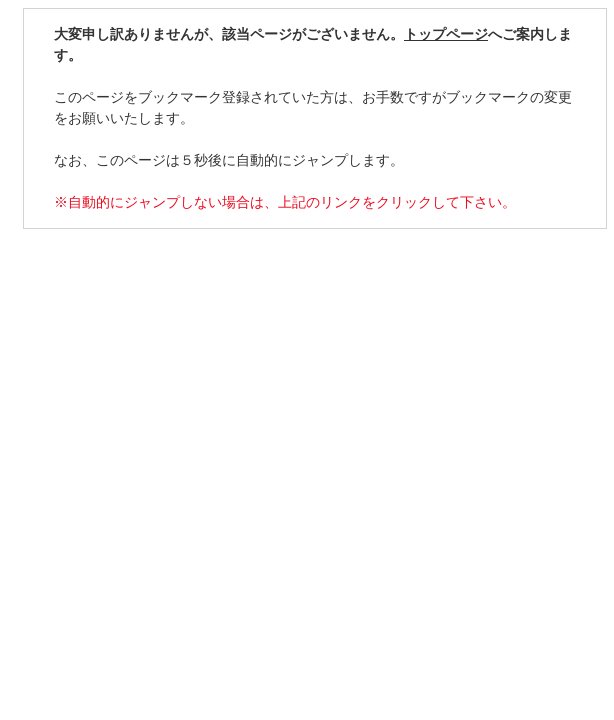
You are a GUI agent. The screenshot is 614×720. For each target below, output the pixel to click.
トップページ (446, 34)
